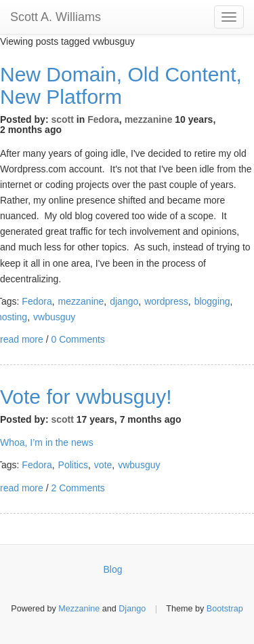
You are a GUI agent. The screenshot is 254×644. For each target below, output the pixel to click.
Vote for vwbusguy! (86, 397)
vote (103, 465)
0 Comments (78, 339)
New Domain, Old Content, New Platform (121, 86)
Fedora (103, 119)
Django (132, 609)
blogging (212, 301)
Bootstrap (225, 609)
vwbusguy (54, 317)
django (124, 301)
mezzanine (149, 119)
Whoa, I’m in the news (47, 442)
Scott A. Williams (56, 17)
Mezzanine (79, 609)
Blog (113, 569)
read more (22, 339)
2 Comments (78, 488)
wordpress (166, 301)
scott (62, 119)
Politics (73, 465)
